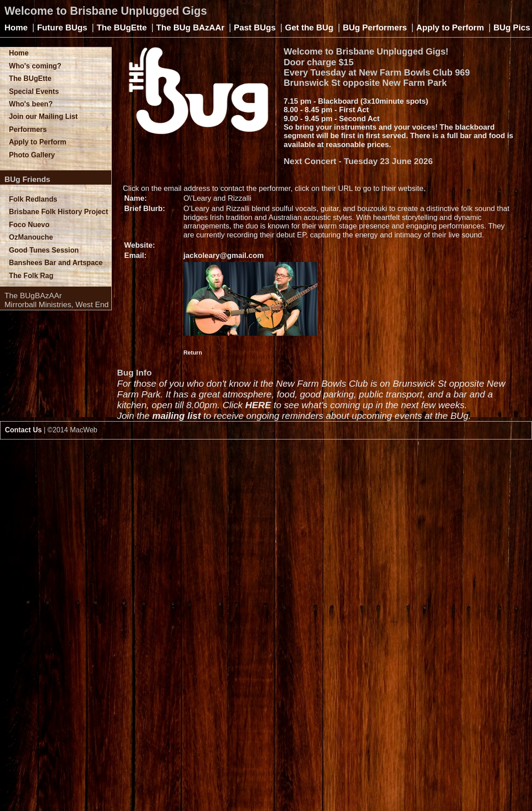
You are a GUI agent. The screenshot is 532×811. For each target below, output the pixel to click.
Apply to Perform (450, 27)
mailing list (176, 416)
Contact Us (23, 430)
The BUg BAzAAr (190, 27)
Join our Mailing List (43, 116)
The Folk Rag (31, 276)
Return (193, 353)
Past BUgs (255, 27)
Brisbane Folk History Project (59, 212)
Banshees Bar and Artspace (56, 263)
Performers (28, 129)
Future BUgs (62, 27)
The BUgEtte (122, 27)
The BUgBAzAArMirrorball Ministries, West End (57, 300)
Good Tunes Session (44, 250)
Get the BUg (309, 27)
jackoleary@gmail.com (224, 256)
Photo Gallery (32, 155)
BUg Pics (512, 27)
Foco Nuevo (29, 225)
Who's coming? (35, 66)
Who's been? (31, 104)
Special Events (34, 91)
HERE (258, 405)
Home (16, 27)
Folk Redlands (33, 199)
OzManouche (31, 237)
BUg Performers (375, 27)
